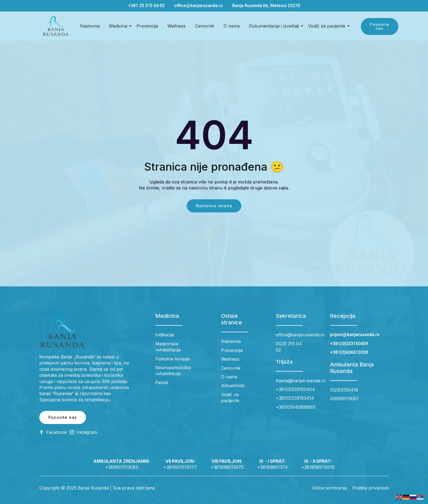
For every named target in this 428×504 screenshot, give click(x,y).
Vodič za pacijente (328, 26)
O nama (232, 26)
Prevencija (147, 26)
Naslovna (90, 26)
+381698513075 (227, 467)
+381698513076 (318, 467)
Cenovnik (205, 26)
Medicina (119, 26)
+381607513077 (180, 467)
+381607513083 (122, 467)
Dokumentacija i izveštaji (275, 26)
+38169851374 (272, 467)
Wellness (176, 26)
